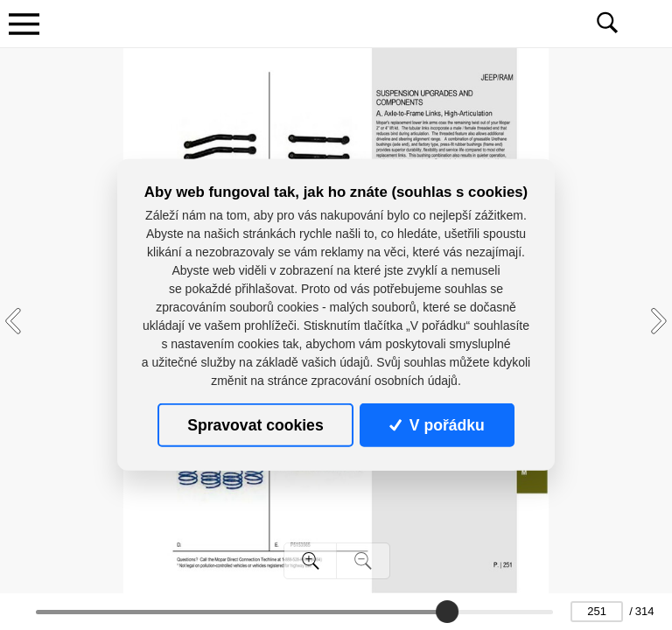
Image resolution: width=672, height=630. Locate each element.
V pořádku (437, 425)
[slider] (447, 612)
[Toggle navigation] (24, 24)
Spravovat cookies (255, 425)
